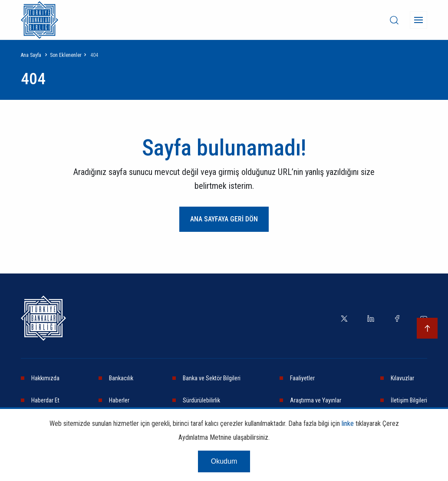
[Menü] (418, 20)
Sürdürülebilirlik (201, 400)
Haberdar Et (45, 400)
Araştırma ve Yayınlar (316, 400)
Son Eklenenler (66, 55)
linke (348, 423)
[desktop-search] (394, 20)
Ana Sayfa (31, 55)
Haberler (119, 400)
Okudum (224, 461)
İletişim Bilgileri (409, 400)
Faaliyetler (302, 378)
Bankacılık (121, 378)
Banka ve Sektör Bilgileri (212, 378)
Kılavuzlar (402, 378)
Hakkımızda (45, 378)
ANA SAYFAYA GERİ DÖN (224, 219)
